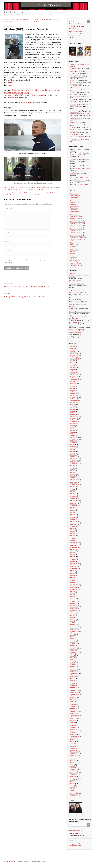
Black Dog (73, 72)
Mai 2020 (72, 471)
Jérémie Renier (17, 90)
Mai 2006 (72, 764)
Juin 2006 (73, 762)
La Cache (72, 80)
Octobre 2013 (73, 609)
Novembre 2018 (74, 502)
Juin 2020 (73, 469)
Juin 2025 (72, 364)
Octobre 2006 (74, 755)
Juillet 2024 (73, 383)
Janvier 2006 (73, 771)
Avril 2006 (73, 766)
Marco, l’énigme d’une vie (77, 77)
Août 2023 (73, 402)
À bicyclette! (73, 82)
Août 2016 (73, 549)
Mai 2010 (72, 680)
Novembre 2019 (74, 481)
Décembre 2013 (74, 605)
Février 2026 (73, 350)
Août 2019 (73, 486)
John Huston (73, 257)
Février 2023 (73, 413)
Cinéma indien (74, 208)
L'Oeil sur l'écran (14, 12)
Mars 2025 (73, 369)
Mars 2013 (73, 621)
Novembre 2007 (74, 733)
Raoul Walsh (73, 253)
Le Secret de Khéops (75, 129)
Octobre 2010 (73, 671)
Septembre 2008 (74, 715)
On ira (72, 94)
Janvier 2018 (73, 519)
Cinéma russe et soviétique (77, 217)
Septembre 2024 (74, 380)
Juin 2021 (72, 448)
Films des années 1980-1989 (78, 234)
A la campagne (81, 149)
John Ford (73, 251)
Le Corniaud (73, 93)
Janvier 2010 (73, 687)
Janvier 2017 (73, 540)
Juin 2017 (72, 532)
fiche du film (14, 95)
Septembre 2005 (74, 778)
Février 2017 (73, 539)
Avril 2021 (73, 451)
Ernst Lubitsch (74, 250)
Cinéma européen (75, 204)
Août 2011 (72, 654)
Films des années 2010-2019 (77, 239)
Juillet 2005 (73, 782)
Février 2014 (73, 602)
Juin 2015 (72, 574)
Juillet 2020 (73, 467)
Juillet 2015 (73, 572)
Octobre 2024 (73, 378)
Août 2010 (73, 675)
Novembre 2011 (74, 649)
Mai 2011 (72, 659)
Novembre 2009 (74, 691)
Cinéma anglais (74, 197)
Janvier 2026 (73, 352)
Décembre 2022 (74, 416)
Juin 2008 (73, 720)
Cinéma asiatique (75, 199)
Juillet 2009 (73, 698)
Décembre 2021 (74, 437)
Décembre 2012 (74, 626)
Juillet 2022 (73, 425)
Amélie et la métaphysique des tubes (80, 113)
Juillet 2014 (73, 593)
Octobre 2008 (74, 713)
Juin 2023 (72, 406)
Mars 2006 (73, 768)
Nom (6, 233)
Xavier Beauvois (39, 95)
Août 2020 (73, 465)
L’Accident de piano (75, 119)
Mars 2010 (73, 684)
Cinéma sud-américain (76, 218)
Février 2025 (73, 371)
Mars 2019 (73, 495)
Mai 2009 (72, 701)
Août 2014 (73, 591)
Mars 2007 (73, 747)
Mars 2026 (73, 348)
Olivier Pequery (18, 93)
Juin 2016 (72, 553)
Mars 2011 (73, 663)
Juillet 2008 (73, 719)
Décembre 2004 (74, 794)
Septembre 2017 (74, 526)
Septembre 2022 (74, 422)
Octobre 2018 (73, 504)
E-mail (7, 242)
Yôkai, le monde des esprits (77, 136)
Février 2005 (73, 790)
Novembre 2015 (74, 565)
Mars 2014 (73, 600)
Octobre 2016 (73, 546)
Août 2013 (73, 612)
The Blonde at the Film (75, 333)
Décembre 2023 (74, 395)
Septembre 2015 (74, 568)
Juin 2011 (72, 657)
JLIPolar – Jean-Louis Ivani (76, 329)
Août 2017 (73, 528)
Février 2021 (73, 455)
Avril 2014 (73, 598)
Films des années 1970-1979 (77, 232)
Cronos (72, 73)
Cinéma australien (75, 201)
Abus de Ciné (72, 277)
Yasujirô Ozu (73, 258)
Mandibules (73, 110)
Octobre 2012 (73, 630)
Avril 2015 (73, 577)
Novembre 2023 (74, 397)
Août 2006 (73, 759)
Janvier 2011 (73, 666)
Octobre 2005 (73, 776)
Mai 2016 (72, 554)
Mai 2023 (72, 408)
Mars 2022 (73, 432)
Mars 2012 (73, 642)
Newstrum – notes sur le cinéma (77, 292)
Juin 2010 (72, 678)
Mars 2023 (73, 411)
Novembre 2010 (74, 670)
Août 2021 (73, 444)
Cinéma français (31, 188)
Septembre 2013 (74, 610)
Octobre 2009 (74, 692)
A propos (72, 815)
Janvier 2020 (73, 478)
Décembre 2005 (74, 773)
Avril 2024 (73, 388)
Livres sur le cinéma (75, 264)
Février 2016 (73, 560)
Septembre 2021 (74, 443)
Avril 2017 (73, 535)
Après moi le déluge (75, 96)
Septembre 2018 (74, 505)
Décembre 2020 (74, 458)
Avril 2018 (73, 514)
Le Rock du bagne (75, 86)
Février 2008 (73, 727)
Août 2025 (73, 360)
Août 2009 (73, 696)
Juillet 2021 (73, 446)
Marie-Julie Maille (31, 90)
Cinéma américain (75, 196)
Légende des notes (75, 260)
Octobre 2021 (73, 441)
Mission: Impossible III (76, 107)
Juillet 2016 (73, 551)
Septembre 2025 (74, 359)
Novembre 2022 (74, 418)
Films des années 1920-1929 (77, 223)
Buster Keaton (74, 245)
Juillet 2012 (73, 635)
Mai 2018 (72, 512)
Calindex (71, 326)
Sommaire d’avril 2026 (76, 84)
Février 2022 (73, 434)
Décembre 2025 (74, 354)
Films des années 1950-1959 (77, 229)
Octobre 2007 (73, 734)
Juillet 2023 (73, 404)
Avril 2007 (73, 745)
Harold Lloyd (73, 246)
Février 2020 (73, 476)
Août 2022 (73, 423)
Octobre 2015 (73, 567)
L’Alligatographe (73, 319)
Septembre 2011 (74, 652)
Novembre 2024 (74, 376)
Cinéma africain (74, 194)
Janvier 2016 (73, 561)
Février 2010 (73, 685)
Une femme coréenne (76, 68)
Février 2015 (73, 581)
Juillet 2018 (73, 509)
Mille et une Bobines (74, 303)
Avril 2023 (73, 409)
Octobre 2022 (73, 420)
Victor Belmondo (30, 189)
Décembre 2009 (74, 689)
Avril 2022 (73, 430)
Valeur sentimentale (75, 101)
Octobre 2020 (73, 462)
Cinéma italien (74, 210)
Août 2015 (73, 570)
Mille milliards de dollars (82, 184)
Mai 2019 (72, 491)
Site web (7, 251)
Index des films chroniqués (76, 831)
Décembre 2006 (74, 752)
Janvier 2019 (73, 499)
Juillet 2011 (73, 656)
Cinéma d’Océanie (75, 215)
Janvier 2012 (73, 645)
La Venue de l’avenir (75, 89)
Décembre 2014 (74, 584)
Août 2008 (73, 717)
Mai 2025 (72, 366)
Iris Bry (27, 93)
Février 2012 (73, 644)
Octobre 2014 (73, 588)
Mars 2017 (73, 537)
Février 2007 (73, 748)
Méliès (72, 241)
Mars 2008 (73, 726)
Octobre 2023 (73, 399)
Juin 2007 (73, 741)
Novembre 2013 (74, 607)
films (6, 188)
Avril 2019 (73, 493)
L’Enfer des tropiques (76, 124)
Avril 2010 (73, 682)
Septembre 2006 (74, 757)
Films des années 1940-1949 (78, 227)
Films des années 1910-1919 (77, 222)
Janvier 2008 (73, 729)
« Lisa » (78, 162)
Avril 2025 (73, 367)
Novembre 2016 (74, 544)
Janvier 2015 (73, 582)
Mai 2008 (72, 722)
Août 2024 (73, 381)
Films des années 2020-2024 (44, 188)
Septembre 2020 (74, 464)
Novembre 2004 (74, 796)
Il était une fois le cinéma (75, 296)
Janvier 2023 (73, 415)
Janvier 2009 (73, 708)
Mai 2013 (72, 617)
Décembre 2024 (74, 374)
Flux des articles (75, 844)
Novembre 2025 (74, 355)
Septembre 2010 (74, 673)
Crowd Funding (74, 262)
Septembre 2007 (74, 736)
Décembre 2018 (74, 500)
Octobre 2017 (73, 525)
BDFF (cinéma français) (75, 322)
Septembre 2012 (74, 631)
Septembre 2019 (74, 485)
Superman (73, 133)
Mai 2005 (72, 785)
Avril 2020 (73, 472)
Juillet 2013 (73, 614)
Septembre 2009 (74, 694)
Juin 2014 (72, 595)
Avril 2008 (73, 724)
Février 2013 (73, 623)
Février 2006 (73, 769)
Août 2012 (73, 633)
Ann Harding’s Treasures (75, 280)
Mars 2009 (73, 705)
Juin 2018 (72, 511)
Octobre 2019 (73, 483)
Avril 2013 (73, 619)
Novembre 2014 (74, 586)
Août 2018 (73, 507)
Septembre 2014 (74, 589)
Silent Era (71, 336)
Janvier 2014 (73, 603)
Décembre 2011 (74, 647)
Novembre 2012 (74, 628)
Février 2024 (73, 392)
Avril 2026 (73, 346)
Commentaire (10, 209)
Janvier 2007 (73, 750)
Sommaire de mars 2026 (76, 134)
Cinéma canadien (75, 203)
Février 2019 (73, 497)
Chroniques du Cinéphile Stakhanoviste (79, 312)
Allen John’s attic (73, 306)
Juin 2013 (72, 616)
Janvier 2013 (73, 624)
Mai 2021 (72, 450)
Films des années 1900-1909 (78, 220)
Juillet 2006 (73, 761)
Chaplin (72, 243)
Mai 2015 (72, 575)
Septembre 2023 (74, 401)
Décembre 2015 (74, 563)
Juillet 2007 (73, 740)
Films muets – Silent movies (76, 284)
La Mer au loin (74, 112)
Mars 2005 (73, 789)
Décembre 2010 (74, 668)
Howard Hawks (74, 255)
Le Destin (72, 127)
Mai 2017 (72, 533)
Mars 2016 (73, 558)
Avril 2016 (73, 556)
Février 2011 (73, 664)
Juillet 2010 (73, 677)
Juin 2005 (73, 783)
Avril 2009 (73, 703)
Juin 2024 (73, 385)
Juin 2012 (72, 636)
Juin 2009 (73, 699)
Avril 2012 (73, 640)
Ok (89, 21)
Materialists (73, 105)
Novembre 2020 (74, 460)
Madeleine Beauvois (48, 90)
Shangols (71, 315)
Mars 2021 (73, 453)
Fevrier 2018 (73, 518)
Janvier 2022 (73, 436)
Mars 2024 (73, 390)
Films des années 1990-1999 (78, 236)
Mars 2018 (73, 516)
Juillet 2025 (73, 362)
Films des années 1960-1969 (78, 231)
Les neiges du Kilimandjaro (83, 168)
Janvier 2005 (73, 792)
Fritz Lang (73, 248)
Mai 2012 (72, 638)
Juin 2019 (72, 490)
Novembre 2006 (74, 754)
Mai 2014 (72, 596)
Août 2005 (73, 780)
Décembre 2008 (74, 710)
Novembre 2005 (74, 775)
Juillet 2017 (73, 530)
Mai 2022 (72, 429)
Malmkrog (73, 122)
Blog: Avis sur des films (75, 300)
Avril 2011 (72, 661)
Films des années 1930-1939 (77, 225)
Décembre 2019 (74, 479)
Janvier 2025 (73, 373)
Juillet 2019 (73, 488)
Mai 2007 (72, 743)
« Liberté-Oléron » (80, 181)
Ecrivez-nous (80, 815)
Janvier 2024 (73, 394)
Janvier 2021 (73, 457)
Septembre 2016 (74, 547)
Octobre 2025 (73, 357)
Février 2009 (73, 706)
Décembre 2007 (74, 731)
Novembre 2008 (74, 712)
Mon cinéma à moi (73, 289)
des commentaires (76, 846)
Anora (72, 75)
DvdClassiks (72, 273)
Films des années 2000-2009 (78, 237)
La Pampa (73, 100)
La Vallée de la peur (75, 140)
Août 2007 (73, 738)
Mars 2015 (73, 579)
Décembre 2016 (74, 542)
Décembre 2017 (74, 521)
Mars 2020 (73, 474)
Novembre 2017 (74, 523)
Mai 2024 (72, 387)
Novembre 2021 (74, 439)
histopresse (73, 158)
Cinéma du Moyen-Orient (77, 213)
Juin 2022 (72, 427)
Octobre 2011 (73, 650)
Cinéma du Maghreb (75, 211)
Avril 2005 (73, 787)
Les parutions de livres (76, 265)
